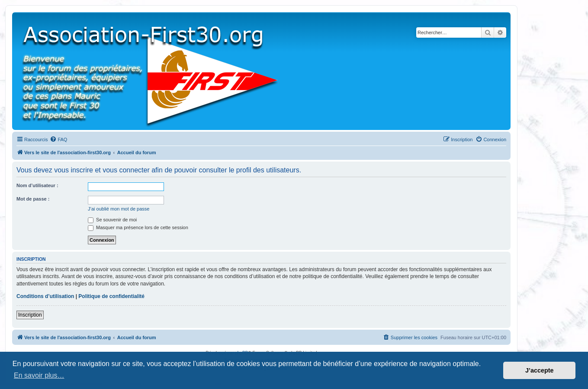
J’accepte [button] (540, 370)
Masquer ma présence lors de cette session (138, 227)
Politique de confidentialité (111, 296)
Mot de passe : (33, 199)
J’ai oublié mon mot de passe (119, 209)
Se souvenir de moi (112, 220)
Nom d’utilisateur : (37, 185)
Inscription (30, 315)
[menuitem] (58, 139)
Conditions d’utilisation (45, 296)
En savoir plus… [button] (39, 375)
